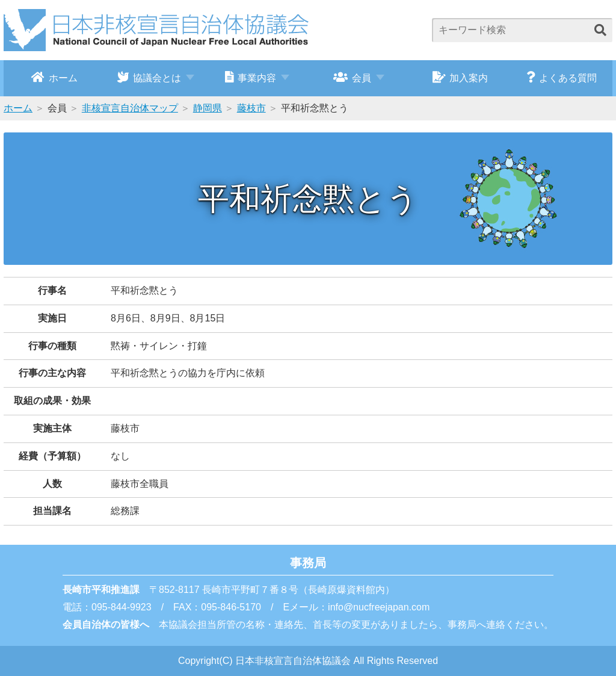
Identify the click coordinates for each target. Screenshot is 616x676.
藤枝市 (251, 108)
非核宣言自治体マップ (130, 108)
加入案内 (460, 77)
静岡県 (208, 108)
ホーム (54, 77)
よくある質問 (562, 77)
